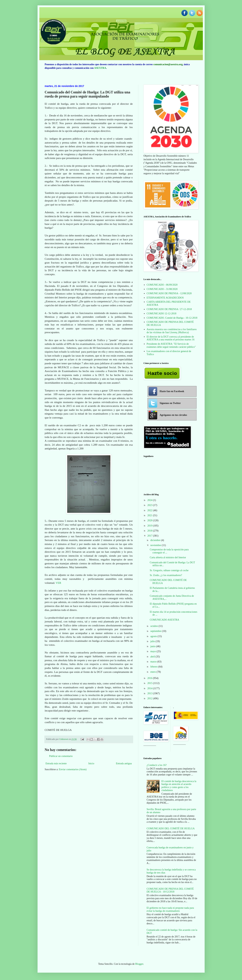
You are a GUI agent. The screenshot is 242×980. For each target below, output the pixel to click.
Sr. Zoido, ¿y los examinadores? (166, 575)
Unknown (64, 739)
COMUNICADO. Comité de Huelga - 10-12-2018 (172, 318)
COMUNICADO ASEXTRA (164, 620)
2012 (150, 698)
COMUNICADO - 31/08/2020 (162, 289)
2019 (150, 526)
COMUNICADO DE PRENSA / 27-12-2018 (169, 309)
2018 (150, 531)
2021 (150, 515)
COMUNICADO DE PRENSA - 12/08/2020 (169, 293)
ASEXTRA (100, 68)
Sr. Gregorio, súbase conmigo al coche (169, 570)
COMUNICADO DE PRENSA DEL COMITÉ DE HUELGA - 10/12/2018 (170, 890)
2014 (150, 688)
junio (153, 646)
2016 (150, 678)
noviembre (156, 545)
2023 (150, 505)
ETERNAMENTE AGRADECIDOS (165, 298)
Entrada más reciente (56, 763)
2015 (150, 683)
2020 (150, 520)
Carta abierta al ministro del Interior (168, 557)
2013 (150, 693)
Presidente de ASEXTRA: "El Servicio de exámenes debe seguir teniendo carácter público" (171, 345)
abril (153, 657)
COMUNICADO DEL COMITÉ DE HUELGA (171, 828)
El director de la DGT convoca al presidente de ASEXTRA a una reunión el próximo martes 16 (170, 338)
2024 (150, 500)
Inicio (91, 763)
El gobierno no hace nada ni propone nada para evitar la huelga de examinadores (170, 909)
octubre (154, 626)
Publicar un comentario (61, 756)
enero (154, 672)
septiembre (156, 631)
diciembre (156, 540)
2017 (150, 536)
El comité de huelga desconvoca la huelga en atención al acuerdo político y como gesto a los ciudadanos (179, 786)
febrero (154, 667)
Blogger (139, 964)
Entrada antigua (124, 763)
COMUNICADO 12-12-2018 (161, 314)
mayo (154, 651)
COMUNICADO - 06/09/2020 (162, 285)
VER (58, 583)
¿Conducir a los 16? (157, 765)
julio (153, 641)
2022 (150, 510)
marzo (154, 662)
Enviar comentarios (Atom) (73, 769)
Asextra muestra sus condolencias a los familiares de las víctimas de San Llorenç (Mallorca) (172, 331)
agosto (154, 636)
